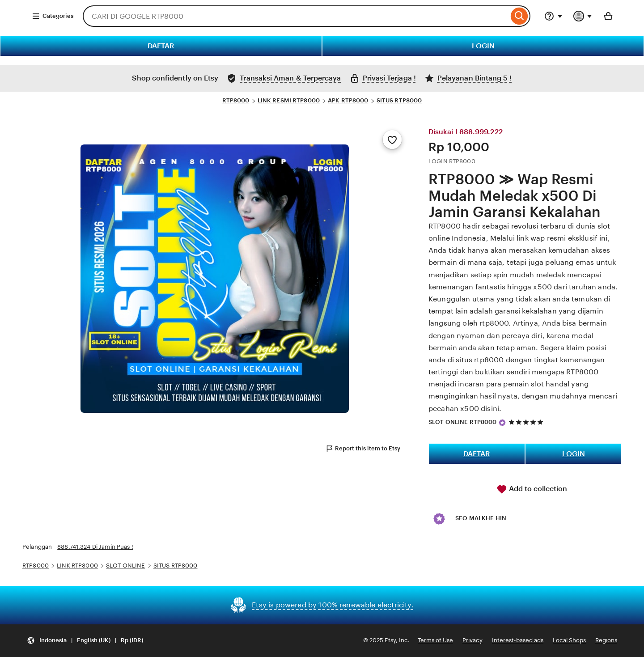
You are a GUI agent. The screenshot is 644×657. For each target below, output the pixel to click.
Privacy (472, 640)
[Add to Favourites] (392, 140)
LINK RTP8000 (77, 566)
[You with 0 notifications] (583, 16)
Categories (53, 16)
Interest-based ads (518, 640)
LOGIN (483, 46)
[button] (85, 641)
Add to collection (532, 489)
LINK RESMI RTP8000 (289, 100)
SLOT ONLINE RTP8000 (462, 422)
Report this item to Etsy (363, 449)
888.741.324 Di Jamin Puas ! (95, 547)
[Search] (519, 16)
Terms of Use (435, 640)
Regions (606, 640)
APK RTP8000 (348, 100)
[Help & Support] (553, 16)
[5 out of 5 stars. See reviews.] (527, 422)
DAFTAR (161, 46)
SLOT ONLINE (125, 566)
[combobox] (296, 16)
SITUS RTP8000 (399, 100)
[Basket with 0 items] (608, 16)
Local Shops (569, 640)
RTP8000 (236, 100)
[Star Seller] (502, 423)
